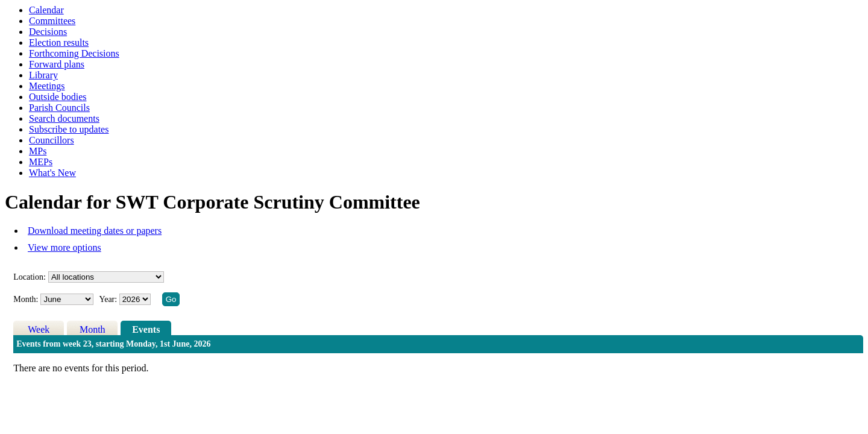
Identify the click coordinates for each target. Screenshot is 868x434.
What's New (52, 173)
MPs (38, 151)
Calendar (46, 10)
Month (93, 329)
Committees (52, 21)
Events (146, 329)
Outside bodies (58, 97)
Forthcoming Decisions (74, 53)
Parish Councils (59, 108)
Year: (109, 299)
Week (39, 329)
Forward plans (57, 64)
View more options (64, 247)
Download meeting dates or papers (95, 231)
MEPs (41, 162)
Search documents (64, 118)
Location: (30, 277)
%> (106, 277)
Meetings (47, 86)
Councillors (52, 140)
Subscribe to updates (69, 129)
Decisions (48, 32)
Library (43, 75)
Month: (26, 299)
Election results (59, 42)
